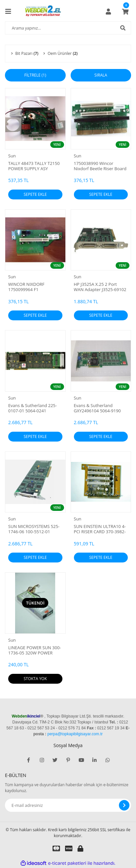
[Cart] (125, 11)
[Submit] (124, 805)
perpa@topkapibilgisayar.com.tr (75, 734)
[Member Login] (108, 11)
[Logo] (44, 11)
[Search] (68, 28)
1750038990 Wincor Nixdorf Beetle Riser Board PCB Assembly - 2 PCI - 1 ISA (100, 166)
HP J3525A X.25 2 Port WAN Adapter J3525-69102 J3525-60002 (100, 287)
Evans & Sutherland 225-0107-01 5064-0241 (33, 408)
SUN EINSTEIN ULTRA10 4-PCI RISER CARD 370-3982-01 (100, 529)
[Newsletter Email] (68, 805)
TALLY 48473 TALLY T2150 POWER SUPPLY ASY (34, 166)
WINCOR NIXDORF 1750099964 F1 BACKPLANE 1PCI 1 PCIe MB (32, 287)
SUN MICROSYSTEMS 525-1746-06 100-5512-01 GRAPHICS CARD (34, 529)
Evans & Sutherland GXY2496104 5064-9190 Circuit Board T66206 (97, 408)
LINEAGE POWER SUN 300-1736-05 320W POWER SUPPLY (35, 650)
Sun (12, 156)
